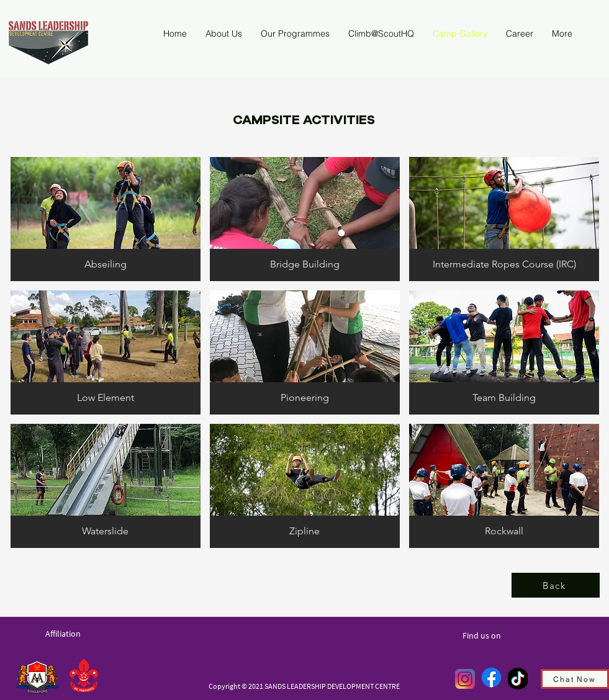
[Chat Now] (575, 679)
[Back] (556, 585)
